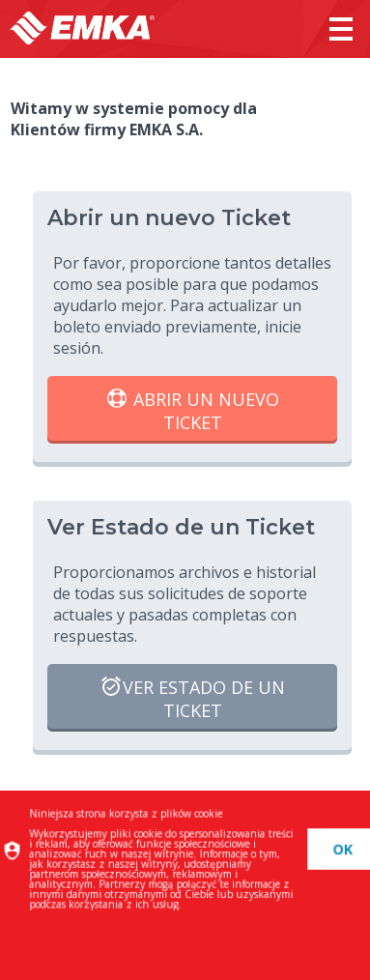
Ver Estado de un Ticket (192, 698)
